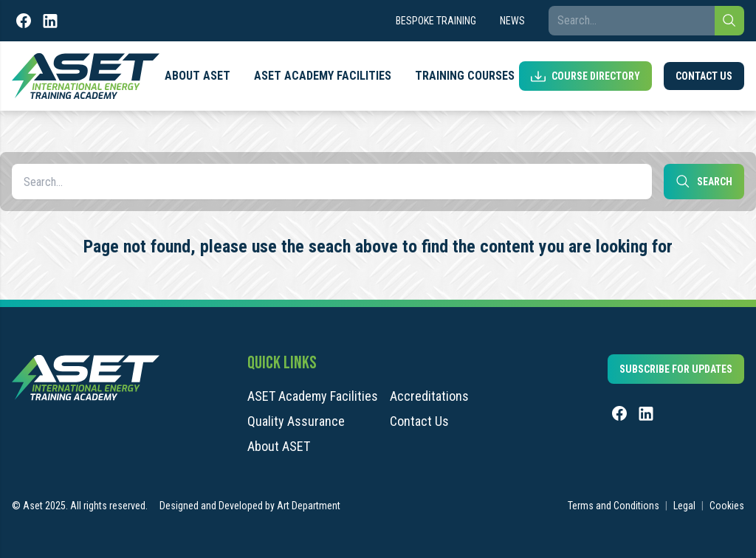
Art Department (309, 506)
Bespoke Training (436, 21)
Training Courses (465, 76)
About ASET (197, 76)
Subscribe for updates (676, 369)
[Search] (729, 21)
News (512, 21)
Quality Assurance (296, 421)
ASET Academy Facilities (323, 76)
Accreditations (429, 396)
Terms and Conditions (614, 506)
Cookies (727, 506)
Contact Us (704, 76)
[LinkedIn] (50, 21)
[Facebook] (24, 21)
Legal (684, 506)
